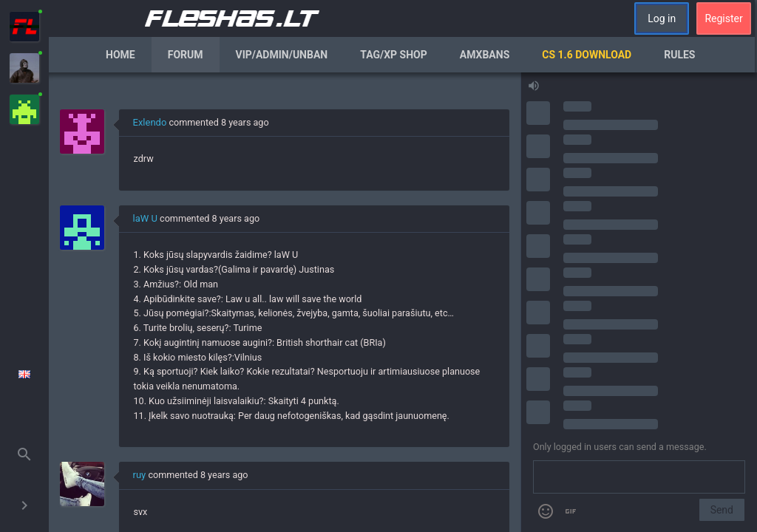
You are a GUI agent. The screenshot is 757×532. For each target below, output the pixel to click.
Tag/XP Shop (394, 55)
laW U (145, 218)
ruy (140, 475)
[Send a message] (639, 477)
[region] (285, 302)
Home (120, 55)
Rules (679, 55)
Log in (662, 18)
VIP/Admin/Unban (282, 55)
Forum (186, 55)
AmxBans (485, 55)
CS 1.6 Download (587, 55)
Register (723, 18)
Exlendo (150, 122)
